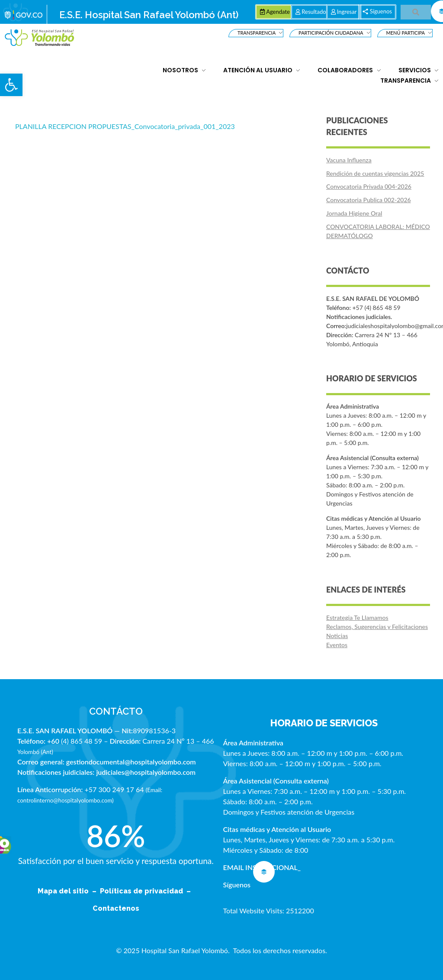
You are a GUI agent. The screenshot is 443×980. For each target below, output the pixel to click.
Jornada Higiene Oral (354, 213)
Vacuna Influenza (349, 160)
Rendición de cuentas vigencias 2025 (375, 173)
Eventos (337, 645)
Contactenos (116, 908)
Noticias (337, 636)
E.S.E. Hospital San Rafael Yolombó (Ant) (149, 15)
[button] (11, 85)
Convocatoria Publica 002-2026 (369, 200)
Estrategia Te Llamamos (357, 617)
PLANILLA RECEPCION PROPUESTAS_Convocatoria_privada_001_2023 (125, 126)
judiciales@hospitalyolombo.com (146, 772)
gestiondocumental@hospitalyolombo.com (131, 762)
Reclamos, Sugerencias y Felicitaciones (377, 627)
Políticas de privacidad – (147, 891)
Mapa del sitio (64, 891)
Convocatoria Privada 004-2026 (369, 186)
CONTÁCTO (116, 711)
